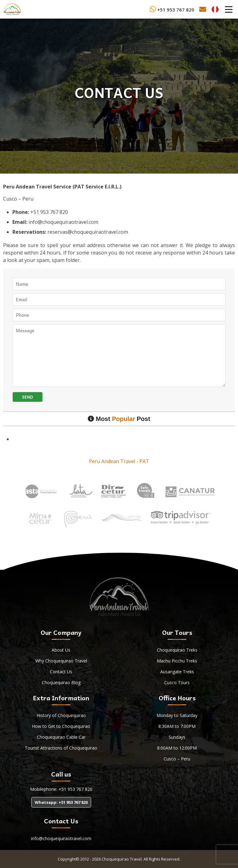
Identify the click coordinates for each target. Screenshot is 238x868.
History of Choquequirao (61, 715)
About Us (61, 650)
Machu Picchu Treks (177, 661)
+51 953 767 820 (172, 10)
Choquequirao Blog (61, 682)
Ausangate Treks (177, 672)
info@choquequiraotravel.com (61, 838)
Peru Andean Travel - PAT (119, 461)
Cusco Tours (177, 682)
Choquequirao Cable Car (61, 737)
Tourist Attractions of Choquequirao (61, 748)
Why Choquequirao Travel (61, 661)
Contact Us (61, 672)
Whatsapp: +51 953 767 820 (61, 802)
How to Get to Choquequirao (61, 726)
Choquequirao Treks (177, 650)
